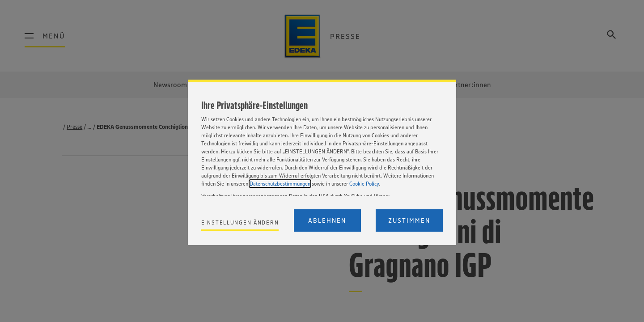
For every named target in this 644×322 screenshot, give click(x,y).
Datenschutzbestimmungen (280, 184)
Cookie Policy (364, 184)
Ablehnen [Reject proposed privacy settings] (327, 220)
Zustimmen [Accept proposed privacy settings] (409, 220)
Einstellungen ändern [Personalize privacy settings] (240, 222)
